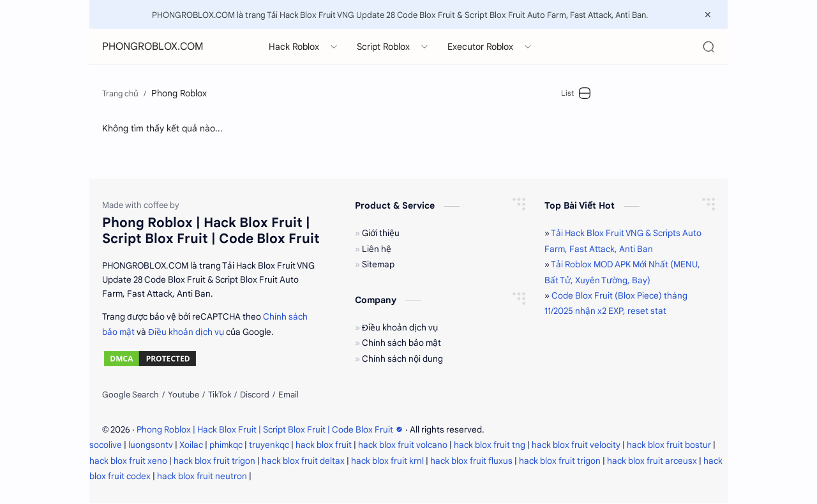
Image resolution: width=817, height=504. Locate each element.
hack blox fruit (324, 445)
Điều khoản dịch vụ (186, 332)
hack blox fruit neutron (202, 476)
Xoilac (191, 445)
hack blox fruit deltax (303, 461)
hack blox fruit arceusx (652, 461)
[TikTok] (220, 396)
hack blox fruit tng (490, 445)
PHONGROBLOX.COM (153, 47)
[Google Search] (131, 396)
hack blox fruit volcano (403, 445)
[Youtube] (184, 396)
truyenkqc (269, 445)
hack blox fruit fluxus (471, 461)
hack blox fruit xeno (128, 461)
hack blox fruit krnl (387, 461)
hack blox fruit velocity (576, 445)
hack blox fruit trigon (214, 461)
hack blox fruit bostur (669, 445)
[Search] (708, 47)
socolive (106, 445)
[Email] (289, 396)
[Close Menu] (708, 15)
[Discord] (255, 396)
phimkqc (226, 445)
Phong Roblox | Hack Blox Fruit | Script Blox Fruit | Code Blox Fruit (271, 430)
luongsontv (151, 445)
